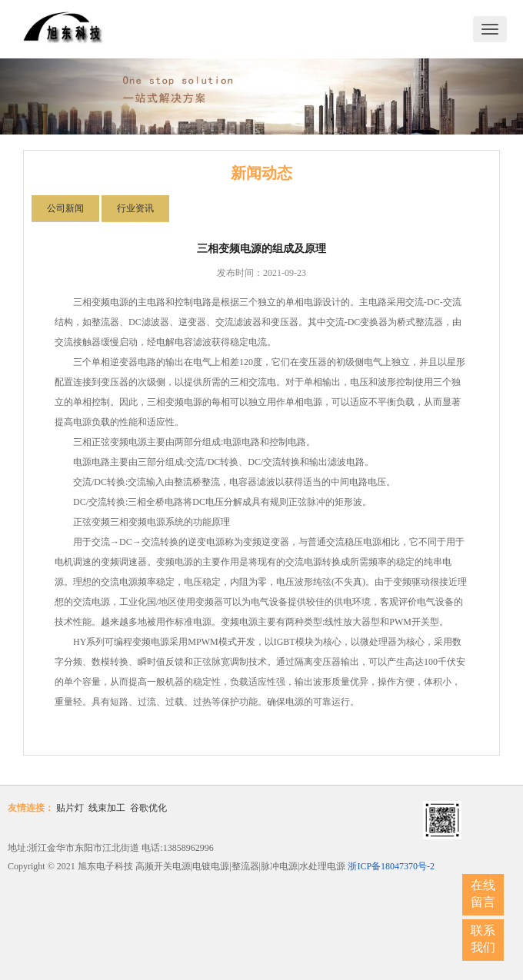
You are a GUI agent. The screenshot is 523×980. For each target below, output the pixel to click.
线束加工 (107, 808)
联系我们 (483, 939)
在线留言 (483, 894)
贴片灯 (70, 808)
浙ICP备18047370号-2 (391, 866)
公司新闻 (65, 208)
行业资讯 (135, 208)
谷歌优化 (148, 808)
